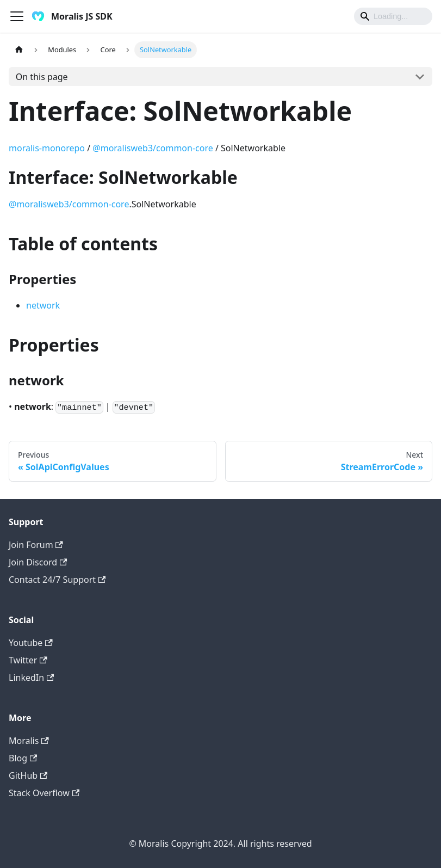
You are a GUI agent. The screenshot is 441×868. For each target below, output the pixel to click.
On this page (42, 77)
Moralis (29, 741)
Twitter (28, 660)
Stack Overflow (44, 793)
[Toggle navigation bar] (17, 16)
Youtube (31, 643)
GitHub (28, 775)
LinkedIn (31, 678)
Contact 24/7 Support (57, 580)
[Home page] (19, 50)
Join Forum (36, 545)
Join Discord (38, 562)
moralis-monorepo (47, 148)
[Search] (393, 16)
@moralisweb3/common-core (153, 148)
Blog (23, 758)
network (43, 305)
